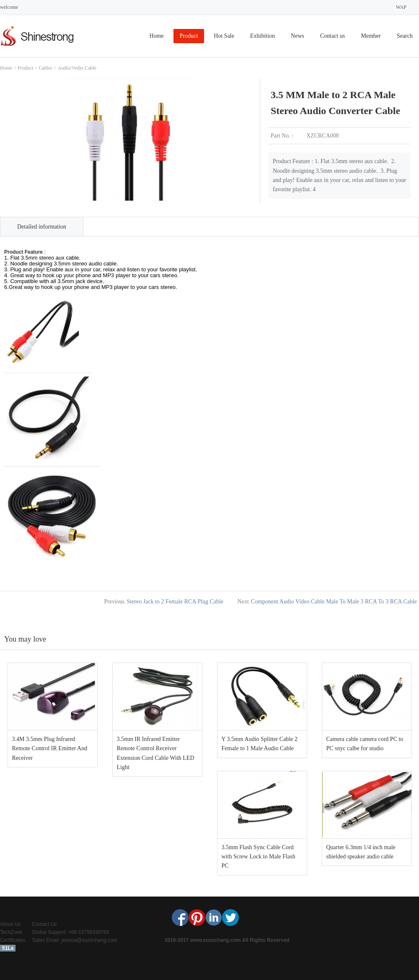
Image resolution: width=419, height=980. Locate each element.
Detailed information (42, 227)
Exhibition (263, 36)
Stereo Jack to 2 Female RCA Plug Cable (175, 602)
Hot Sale (224, 36)
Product (189, 36)
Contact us (333, 36)
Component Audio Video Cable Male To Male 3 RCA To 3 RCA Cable (334, 602)
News (297, 36)
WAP (401, 7)
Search (405, 36)
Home (157, 36)
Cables (45, 68)
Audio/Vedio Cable (77, 68)
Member (371, 36)
